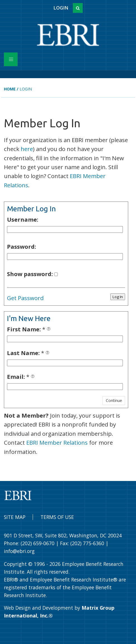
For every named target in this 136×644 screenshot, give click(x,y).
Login (61, 8)
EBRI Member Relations (57, 442)
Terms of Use (57, 517)
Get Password (25, 298)
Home (10, 89)
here (27, 149)
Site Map (15, 517)
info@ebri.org (19, 551)
